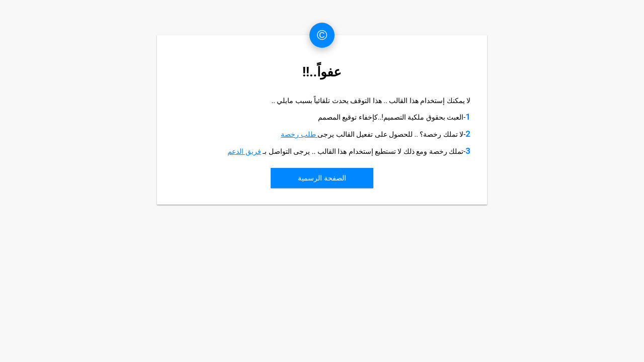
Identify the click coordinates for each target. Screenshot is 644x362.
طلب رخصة (299, 134)
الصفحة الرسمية (322, 178)
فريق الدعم (244, 151)
